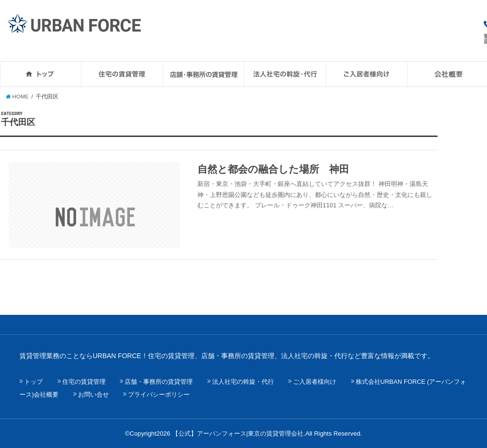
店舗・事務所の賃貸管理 (159, 382)
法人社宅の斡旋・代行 (243, 382)
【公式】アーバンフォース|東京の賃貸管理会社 (238, 433)
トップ (34, 382)
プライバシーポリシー (159, 394)
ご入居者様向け (315, 382)
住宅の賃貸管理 (84, 382)
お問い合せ (93, 394)
